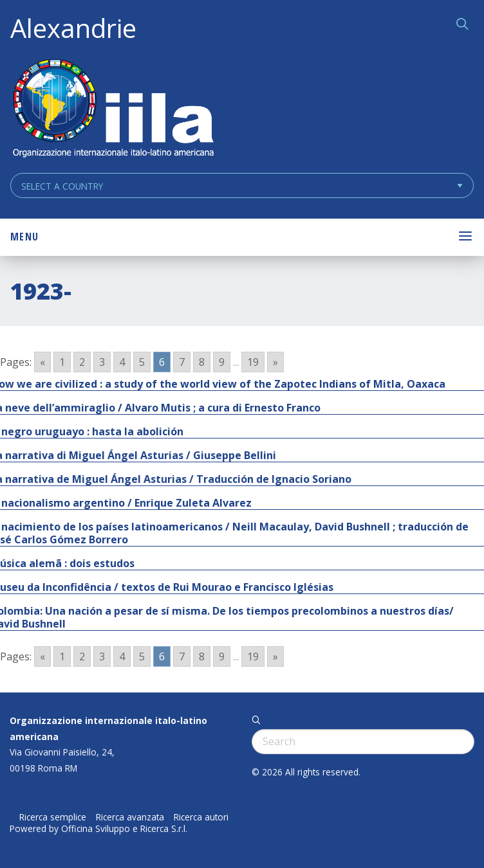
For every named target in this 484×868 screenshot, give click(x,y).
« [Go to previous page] (42, 362)
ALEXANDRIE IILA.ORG (113, 110)
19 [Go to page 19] (253, 362)
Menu (24, 237)
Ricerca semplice (53, 817)
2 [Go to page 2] (82, 362)
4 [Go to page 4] (122, 362)
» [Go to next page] (275, 362)
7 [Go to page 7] (182, 362)
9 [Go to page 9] (222, 362)
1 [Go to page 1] (62, 362)
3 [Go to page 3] (102, 362)
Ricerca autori (201, 817)
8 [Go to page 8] (202, 362)
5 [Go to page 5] (142, 362)
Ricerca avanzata (130, 817)
